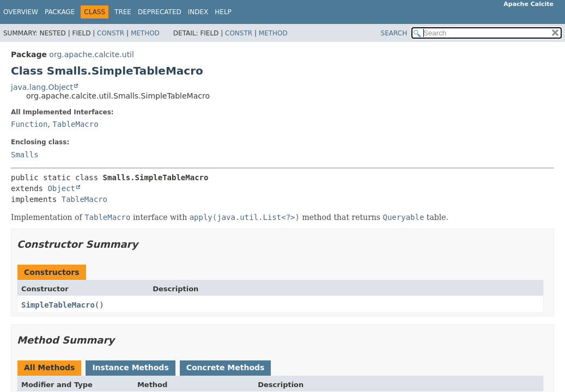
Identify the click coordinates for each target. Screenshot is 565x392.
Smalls (25, 155)
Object (61, 188)
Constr (111, 33)
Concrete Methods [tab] (226, 367)
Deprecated (160, 12)
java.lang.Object (42, 87)
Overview (21, 12)
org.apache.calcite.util (92, 54)
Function (29, 124)
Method (145, 33)
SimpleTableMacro (58, 305)
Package (60, 12)
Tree (123, 12)
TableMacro (75, 124)
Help (223, 12)
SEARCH (394, 33)
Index (198, 12)
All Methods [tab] (49, 367)
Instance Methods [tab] (130, 367)
